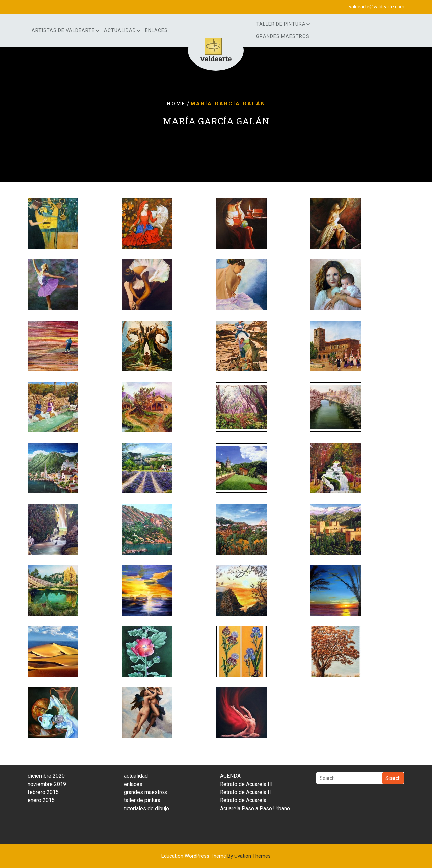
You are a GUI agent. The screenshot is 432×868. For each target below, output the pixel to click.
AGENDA (230, 758)
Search (393, 760)
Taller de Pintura (281, 24)
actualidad (120, 30)
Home (176, 104)
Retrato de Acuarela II (246, 774)
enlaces (156, 30)
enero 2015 (41, 782)
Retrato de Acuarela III (246, 766)
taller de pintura (142, 782)
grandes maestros (283, 36)
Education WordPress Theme (216, 856)
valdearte (216, 59)
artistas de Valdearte (63, 30)
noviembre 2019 (47, 766)
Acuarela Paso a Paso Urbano (255, 790)
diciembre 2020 (46, 758)
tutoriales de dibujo (146, 790)
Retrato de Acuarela (243, 782)
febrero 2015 (43, 774)
